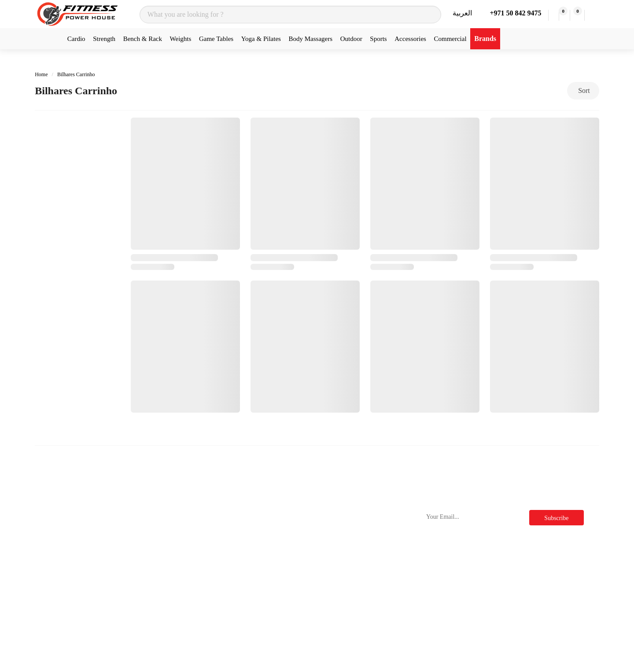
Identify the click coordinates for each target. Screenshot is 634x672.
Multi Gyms (54, 597)
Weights (181, 39)
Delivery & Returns (258, 549)
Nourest (145, 534)
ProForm (146, 581)
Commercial (450, 39)
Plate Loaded (55, 581)
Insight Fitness (155, 565)
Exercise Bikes (58, 549)
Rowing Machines (63, 565)
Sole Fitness (151, 549)
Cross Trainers (57, 534)
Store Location (252, 565)
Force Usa (148, 597)
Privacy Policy (348, 534)
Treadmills (52, 518)
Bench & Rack (143, 39)
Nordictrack (151, 518)
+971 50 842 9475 (514, 13)
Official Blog (346, 565)
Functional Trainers (65, 613)
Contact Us (247, 518)
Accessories (410, 39)
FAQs (336, 549)
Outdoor (351, 39)
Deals (335, 581)
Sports (378, 39)
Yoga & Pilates (261, 39)
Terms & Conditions (356, 518)
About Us (244, 534)
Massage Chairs (59, 629)
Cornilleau (149, 613)
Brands (485, 39)
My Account (248, 607)
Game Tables (216, 39)
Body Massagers (311, 39)
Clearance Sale (349, 597)
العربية (462, 13)
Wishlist (242, 622)
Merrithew (149, 629)
